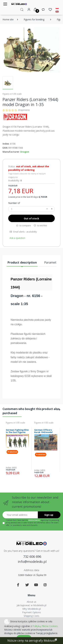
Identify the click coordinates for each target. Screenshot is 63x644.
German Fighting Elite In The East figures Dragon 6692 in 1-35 (17, 432)
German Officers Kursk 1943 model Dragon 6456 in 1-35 (44, 432)
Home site (8, 19)
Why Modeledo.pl (32, 609)
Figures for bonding (34, 19)
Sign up (49, 515)
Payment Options (32, 612)
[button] (22, 9)
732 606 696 (32, 557)
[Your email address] (20, 515)
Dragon (25, 152)
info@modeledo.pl (32, 562)
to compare (23, 225)
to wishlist (40, 225)
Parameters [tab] (53, 262)
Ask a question (17, 238)
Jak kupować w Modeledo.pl (31, 605)
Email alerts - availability (23, 232)
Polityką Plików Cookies (45, 626)
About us (32, 602)
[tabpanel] (17, 448)
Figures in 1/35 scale (12, 94)
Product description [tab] (22, 262)
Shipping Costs (32, 616)
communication (34, 520)
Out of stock (31, 218)
